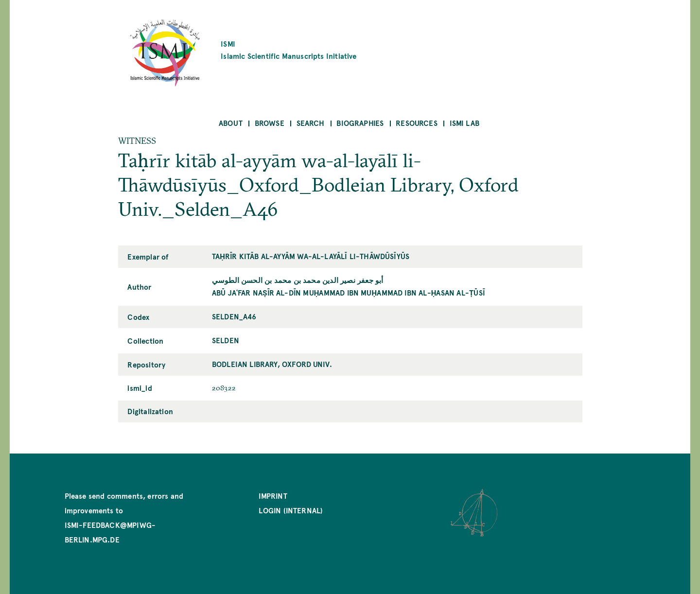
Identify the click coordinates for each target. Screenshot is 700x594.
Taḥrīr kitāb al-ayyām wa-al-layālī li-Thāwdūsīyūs (311, 256)
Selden (226, 340)
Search (311, 123)
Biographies (360, 123)
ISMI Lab (464, 123)
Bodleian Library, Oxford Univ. (272, 364)
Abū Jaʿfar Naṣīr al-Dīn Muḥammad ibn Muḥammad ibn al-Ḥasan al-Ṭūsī (349, 292)
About (231, 123)
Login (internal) (291, 510)
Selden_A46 (234, 316)
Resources (417, 123)
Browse (270, 123)
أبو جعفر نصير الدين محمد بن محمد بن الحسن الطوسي (298, 280)
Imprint (273, 496)
